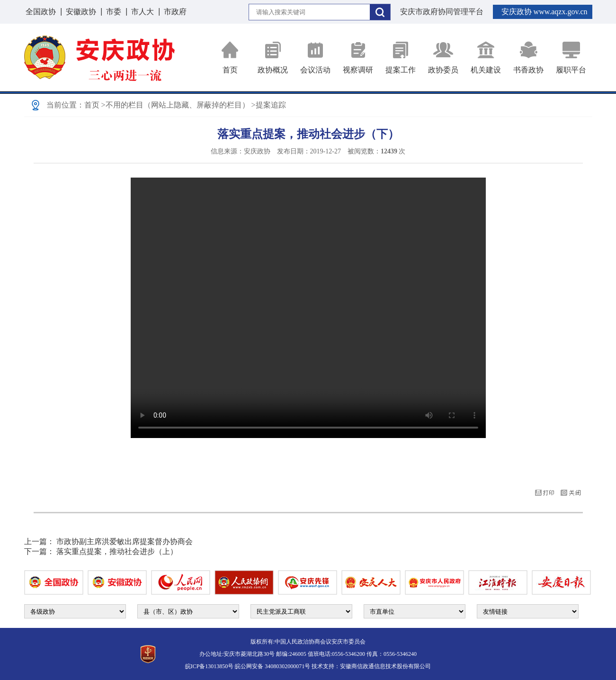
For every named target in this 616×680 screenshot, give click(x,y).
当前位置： (65, 105)
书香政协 (528, 58)
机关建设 (486, 58)
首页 (230, 58)
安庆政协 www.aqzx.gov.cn (545, 12)
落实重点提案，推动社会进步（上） (117, 551)
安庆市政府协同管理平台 (442, 12)
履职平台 (571, 58)
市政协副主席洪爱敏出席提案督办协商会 (125, 541)
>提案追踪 (269, 105)
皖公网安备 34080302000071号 (272, 666)
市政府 (175, 12)
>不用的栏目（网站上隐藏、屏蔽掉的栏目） (175, 105)
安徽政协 (81, 12)
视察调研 (358, 58)
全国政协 (41, 12)
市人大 (143, 12)
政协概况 (273, 58)
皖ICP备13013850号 (210, 666)
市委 (114, 12)
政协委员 (443, 58)
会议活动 (315, 58)
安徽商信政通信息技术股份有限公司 (385, 666)
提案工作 (401, 58)
